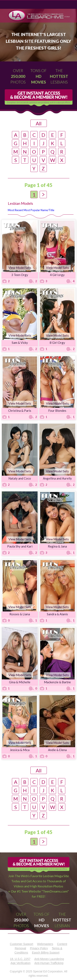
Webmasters (45, 944)
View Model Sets (20, 268)
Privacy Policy (39, 948)
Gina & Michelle (20, 682)
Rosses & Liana (20, 614)
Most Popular (32, 210)
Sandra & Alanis (57, 614)
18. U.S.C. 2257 (20, 959)
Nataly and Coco (20, 478)
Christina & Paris (20, 411)
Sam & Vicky (20, 343)
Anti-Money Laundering (49, 959)
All (39, 123)
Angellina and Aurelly (57, 478)
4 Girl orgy (57, 275)
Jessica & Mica (20, 750)
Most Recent (15, 210)
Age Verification (20, 963)
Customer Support (22, 944)
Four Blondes (57, 411)
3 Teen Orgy (20, 275)
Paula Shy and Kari (20, 546)
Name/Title (47, 210)
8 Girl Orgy (57, 343)
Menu (16, 5)
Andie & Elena (57, 750)
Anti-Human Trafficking (49, 963)
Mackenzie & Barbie (57, 682)
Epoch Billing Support (46, 953)
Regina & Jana (57, 546)
